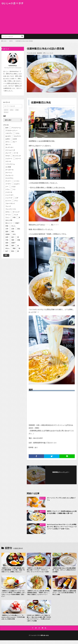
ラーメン (47, 53)
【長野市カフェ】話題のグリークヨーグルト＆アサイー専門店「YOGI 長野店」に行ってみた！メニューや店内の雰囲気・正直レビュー (13, 596)
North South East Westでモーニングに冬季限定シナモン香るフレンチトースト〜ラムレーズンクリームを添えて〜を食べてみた (62, 527)
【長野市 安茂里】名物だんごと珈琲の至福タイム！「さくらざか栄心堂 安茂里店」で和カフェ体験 (64, 595)
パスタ (17, 110)
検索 (6, 255)
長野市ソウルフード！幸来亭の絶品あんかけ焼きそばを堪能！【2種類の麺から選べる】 (61, 513)
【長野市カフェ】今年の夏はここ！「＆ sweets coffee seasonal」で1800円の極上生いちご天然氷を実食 (13, 620)
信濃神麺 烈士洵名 (41, 102)
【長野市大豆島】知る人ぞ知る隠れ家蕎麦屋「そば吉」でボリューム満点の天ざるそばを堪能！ (64, 570)
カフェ (12, 110)
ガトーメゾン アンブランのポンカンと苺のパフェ (61, 499)
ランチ (51, 53)
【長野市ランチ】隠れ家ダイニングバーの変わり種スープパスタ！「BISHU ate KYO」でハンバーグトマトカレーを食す (39, 570)
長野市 (11, 41)
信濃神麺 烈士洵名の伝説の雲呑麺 (24, 41)
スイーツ (6, 110)
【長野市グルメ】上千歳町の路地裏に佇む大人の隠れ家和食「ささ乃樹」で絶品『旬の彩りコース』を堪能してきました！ (13, 571)
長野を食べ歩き (45, 639)
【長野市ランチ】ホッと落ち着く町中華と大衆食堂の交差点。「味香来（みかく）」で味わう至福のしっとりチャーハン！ (39, 596)
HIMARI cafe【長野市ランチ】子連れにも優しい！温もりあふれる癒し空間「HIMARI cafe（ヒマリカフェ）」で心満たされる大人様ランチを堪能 (39, 621)
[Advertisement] (39, 19)
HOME (5, 41)
